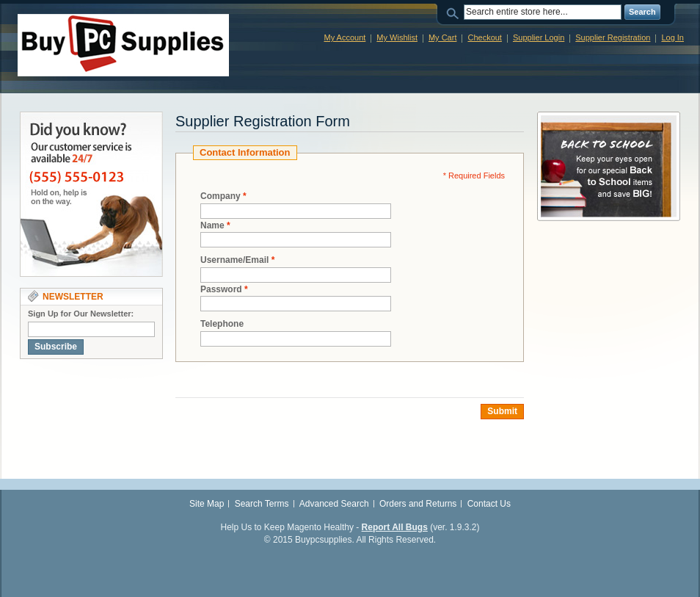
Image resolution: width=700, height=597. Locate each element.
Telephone (222, 324)
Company (220, 196)
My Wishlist (397, 37)
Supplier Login (539, 37)
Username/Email (234, 260)
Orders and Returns (418, 504)
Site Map (207, 504)
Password (221, 290)
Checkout (484, 37)
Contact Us (489, 504)
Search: (455, 12)
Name (212, 226)
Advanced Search (334, 504)
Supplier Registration (613, 37)
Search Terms (262, 504)
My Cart (443, 37)
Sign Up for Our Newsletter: (81, 314)
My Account (344, 37)
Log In (672, 37)
